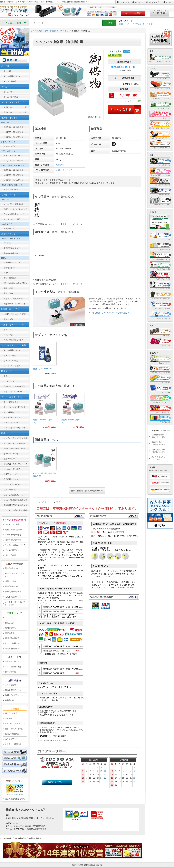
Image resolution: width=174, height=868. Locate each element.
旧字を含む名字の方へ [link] (14, 540)
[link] (45, 359)
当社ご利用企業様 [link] (12, 734)
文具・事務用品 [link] (10, 490)
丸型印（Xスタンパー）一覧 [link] (15, 112)
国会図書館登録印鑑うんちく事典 (158, 436)
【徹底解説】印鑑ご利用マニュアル (158, 451)
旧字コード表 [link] (10, 581)
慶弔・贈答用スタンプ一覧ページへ (87, 491)
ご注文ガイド (124, 2)
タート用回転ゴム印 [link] (12, 412)
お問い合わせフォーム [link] (14, 695)
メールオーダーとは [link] (13, 535)
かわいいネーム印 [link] (11, 454)
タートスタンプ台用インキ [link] (14, 407)
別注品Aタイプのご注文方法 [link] (15, 575)
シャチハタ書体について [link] (15, 545)
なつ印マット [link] (9, 381)
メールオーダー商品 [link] (12, 469)
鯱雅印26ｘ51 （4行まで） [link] (14, 180)
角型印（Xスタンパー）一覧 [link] (15, 107)
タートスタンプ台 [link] (11, 402)
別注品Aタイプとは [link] (13, 568)
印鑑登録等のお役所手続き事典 (158, 443)
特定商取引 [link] (9, 633)
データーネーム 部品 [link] (12, 219)
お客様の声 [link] (9, 700)
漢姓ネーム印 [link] (9, 459)
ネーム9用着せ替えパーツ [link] (14, 76)
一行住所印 (136, 24)
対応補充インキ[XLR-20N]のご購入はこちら (112, 313)
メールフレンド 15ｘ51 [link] (13, 156)
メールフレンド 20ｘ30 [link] (13, 161)
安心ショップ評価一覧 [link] (14, 729)
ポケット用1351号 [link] (11, 189)
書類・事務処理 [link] (10, 278)
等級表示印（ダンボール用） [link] (15, 304)
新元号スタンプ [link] (10, 268)
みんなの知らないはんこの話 (158, 458)
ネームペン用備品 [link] (11, 97)
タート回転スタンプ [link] (12, 417)
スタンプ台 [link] (8, 335)
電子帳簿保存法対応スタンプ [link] (15, 505)
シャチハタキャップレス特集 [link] (15, 438)
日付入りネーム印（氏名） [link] (14, 204)
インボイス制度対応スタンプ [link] (15, 500)
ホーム (168, 2)
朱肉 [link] (5, 376)
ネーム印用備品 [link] (10, 81)
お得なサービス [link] (11, 672)
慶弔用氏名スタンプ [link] (12, 248)
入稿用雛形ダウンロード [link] (15, 597)
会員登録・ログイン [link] (13, 661)
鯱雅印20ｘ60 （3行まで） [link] (14, 175)
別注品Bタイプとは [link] (13, 586)
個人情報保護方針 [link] (12, 649)
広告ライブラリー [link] (12, 739)
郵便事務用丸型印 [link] (11, 253)
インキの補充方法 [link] (12, 550)
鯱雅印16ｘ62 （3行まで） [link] (14, 170)
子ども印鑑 (147, 24)
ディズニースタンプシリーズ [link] (15, 464)
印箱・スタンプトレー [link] (13, 392)
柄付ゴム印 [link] (8, 319)
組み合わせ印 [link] (9, 146)
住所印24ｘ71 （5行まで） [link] (14, 137)
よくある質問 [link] (10, 685)
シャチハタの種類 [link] (12, 524)
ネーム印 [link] (7, 71)
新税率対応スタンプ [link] (12, 263)
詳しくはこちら (66, 170)
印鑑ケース (124, 24)
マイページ (139, 2)
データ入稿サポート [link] (13, 592)
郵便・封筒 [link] (8, 288)
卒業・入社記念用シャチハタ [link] (15, 495)
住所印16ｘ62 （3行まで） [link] (14, 127)
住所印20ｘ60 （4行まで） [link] (14, 132)
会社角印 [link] (7, 243)
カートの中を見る (133, 13)
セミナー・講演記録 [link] (13, 744)
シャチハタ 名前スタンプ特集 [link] (16, 510)
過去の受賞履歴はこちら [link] (15, 799)
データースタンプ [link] (11, 229)
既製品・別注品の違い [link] (14, 530)
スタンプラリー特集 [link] (12, 485)
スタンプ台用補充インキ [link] (14, 340)
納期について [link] (10, 628)
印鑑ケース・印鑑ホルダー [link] (14, 386)
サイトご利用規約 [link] (12, 643)
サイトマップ (154, 2)
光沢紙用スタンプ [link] (11, 479)
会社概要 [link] (9, 718)
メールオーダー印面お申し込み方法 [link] (15, 603)
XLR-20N (60, 165)
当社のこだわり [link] (11, 713)
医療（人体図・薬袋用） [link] (14, 299)
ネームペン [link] (8, 92)
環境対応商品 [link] (10, 555)
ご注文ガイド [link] (10, 618)
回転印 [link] (16, 314)
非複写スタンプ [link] (10, 474)
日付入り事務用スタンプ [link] (14, 214)
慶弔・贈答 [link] (8, 293)
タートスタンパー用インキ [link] (14, 428)
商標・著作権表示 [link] (12, 638)
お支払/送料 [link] (10, 623)
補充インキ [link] (8, 330)
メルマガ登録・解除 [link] (13, 667)
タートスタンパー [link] (11, 423)
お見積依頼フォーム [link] (13, 690)
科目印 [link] (6, 273)
